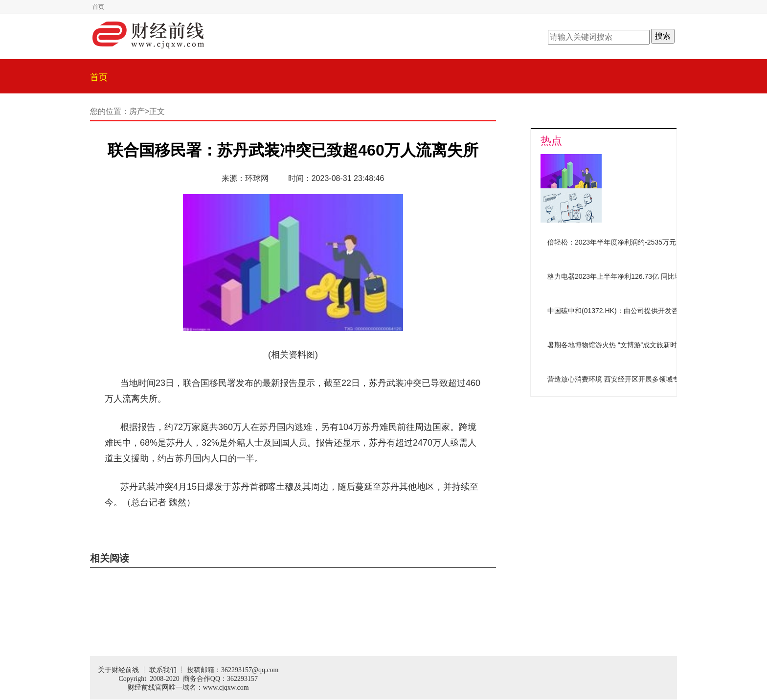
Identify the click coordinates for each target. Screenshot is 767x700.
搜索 (663, 36)
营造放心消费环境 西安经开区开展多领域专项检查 (624, 379)
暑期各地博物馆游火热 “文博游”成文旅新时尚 (616, 345)
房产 (137, 111)
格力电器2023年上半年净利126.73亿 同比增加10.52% (629, 276)
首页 (98, 7)
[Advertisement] (591, 463)
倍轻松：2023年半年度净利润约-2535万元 (612, 242)
